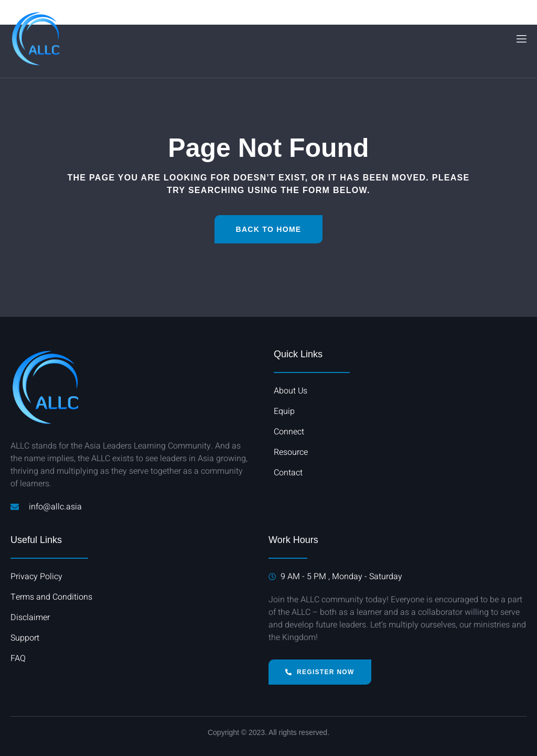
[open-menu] (521, 39)
